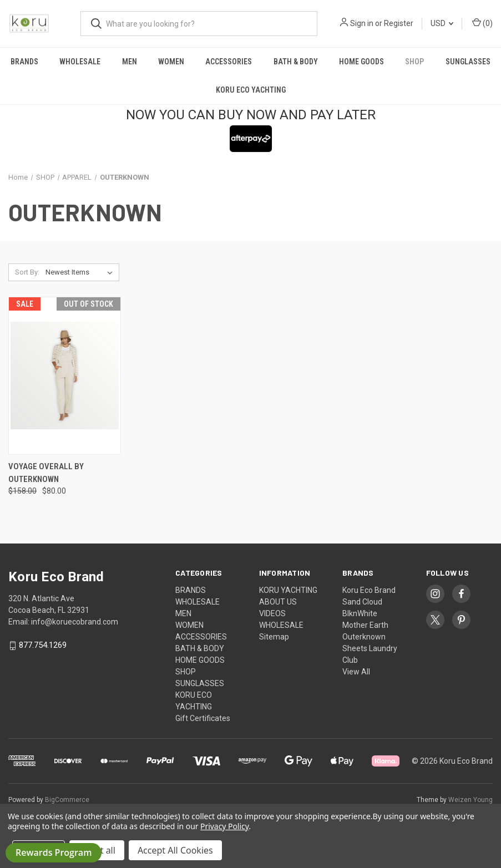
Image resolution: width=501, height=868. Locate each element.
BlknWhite (360, 613)
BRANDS (24, 62)
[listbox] (81, 272)
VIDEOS (272, 613)
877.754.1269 (43, 646)
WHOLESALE (80, 62)
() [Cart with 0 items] (482, 23)
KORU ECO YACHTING (251, 90)
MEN (130, 62)
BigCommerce (67, 800)
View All (356, 672)
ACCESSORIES (229, 62)
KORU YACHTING (288, 590)
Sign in (362, 23)
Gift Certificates (203, 718)
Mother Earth (365, 625)
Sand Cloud (362, 602)
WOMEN (171, 62)
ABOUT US (278, 602)
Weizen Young (470, 800)
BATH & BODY (296, 62)
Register (399, 23)
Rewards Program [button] (54, 852)
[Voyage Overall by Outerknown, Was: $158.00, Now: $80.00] (65, 376)
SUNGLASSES (468, 62)
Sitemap (274, 637)
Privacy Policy (224, 826)
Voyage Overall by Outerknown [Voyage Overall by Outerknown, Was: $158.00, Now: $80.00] (46, 473)
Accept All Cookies (175, 850)
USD (442, 23)
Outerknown (364, 637)
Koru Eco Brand (369, 590)
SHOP (414, 62)
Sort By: (27, 272)
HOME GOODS (361, 62)
